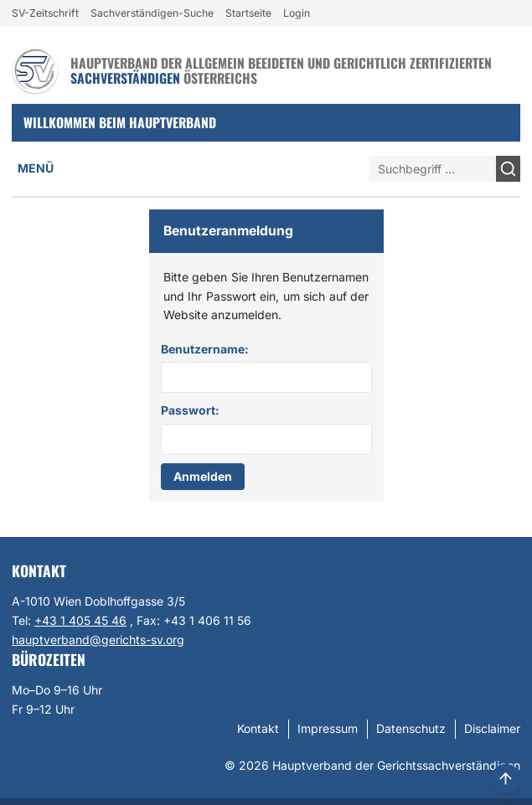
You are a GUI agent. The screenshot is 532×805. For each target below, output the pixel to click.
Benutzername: (205, 349)
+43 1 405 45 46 (80, 620)
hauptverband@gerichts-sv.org (98, 640)
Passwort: (190, 410)
